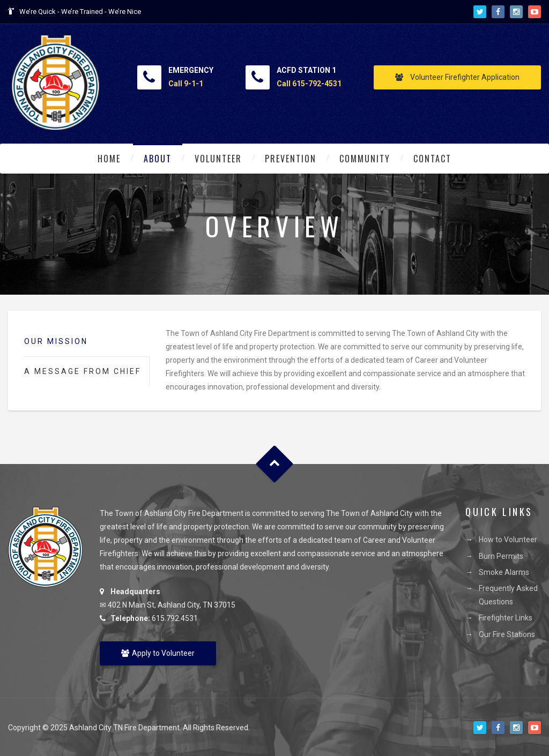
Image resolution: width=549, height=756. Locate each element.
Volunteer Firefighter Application (457, 77)
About (158, 159)
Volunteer (218, 159)
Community (365, 159)
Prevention (291, 159)
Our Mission (56, 341)
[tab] (87, 342)
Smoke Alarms (504, 572)
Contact (432, 159)
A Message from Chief (83, 371)
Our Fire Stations (507, 634)
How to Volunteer (508, 540)
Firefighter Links (506, 618)
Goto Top (275, 464)
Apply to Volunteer (158, 653)
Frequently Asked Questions (508, 595)
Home (109, 159)
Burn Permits (501, 556)
